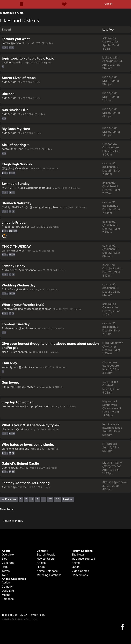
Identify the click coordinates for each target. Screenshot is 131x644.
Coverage (8, 563)
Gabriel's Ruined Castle (20, 463)
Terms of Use (9, 615)
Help (5, 567)
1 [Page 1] (21, 499)
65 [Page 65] (14, 173)
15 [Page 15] (13, 212)
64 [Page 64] (10, 173)
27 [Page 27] (14, 192)
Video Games (80, 571)
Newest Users (46, 559)
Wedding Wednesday (19, 285)
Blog (5, 559)
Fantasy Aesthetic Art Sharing (26, 483)
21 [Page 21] (10, 472)
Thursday (9, 363)
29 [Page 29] (10, 294)
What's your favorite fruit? (23, 305)
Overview (8, 554)
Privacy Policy (37, 615)
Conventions (80, 575)
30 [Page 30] (14, 294)
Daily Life (8, 591)
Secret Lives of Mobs (19, 78)
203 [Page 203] (15, 231)
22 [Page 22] (10, 255)
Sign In (108, 4)
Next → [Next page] (68, 499)
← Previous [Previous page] (9, 499)
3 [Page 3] (5, 47)
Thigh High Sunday (17, 164)
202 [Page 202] (11, 231)
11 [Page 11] (10, 47)
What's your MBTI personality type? (31, 425)
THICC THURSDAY (16, 246)
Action (6, 582)
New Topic (7, 509)
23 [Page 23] (14, 255)
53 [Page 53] (57, 499)
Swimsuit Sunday (16, 184)
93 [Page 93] (10, 434)
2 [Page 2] (3, 47)
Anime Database (47, 571)
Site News (78, 554)
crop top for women (18, 402)
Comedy (7, 587)
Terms (6, 571)
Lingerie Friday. (14, 223)
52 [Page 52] (50, 499)
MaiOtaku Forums (12, 13)
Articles (41, 563)
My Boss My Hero (16, 129)
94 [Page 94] (14, 434)
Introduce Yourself (83, 559)
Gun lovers (10, 382)
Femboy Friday (14, 266)
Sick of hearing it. (16, 145)
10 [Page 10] (10, 313)
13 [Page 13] (10, 274)
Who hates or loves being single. (28, 445)
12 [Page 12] (13, 47)
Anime (76, 563)
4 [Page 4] (37, 499)
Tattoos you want (16, 39)
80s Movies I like (15, 110)
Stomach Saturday (17, 203)
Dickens (8, 94)
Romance (8, 599)
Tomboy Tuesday (16, 324)
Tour (5, 575)
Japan (76, 567)
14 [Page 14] (10, 212)
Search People (46, 554)
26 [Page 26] (10, 192)
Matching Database (49, 575)
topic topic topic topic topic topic (28, 58)
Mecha (6, 595)
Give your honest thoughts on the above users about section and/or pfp (50, 346)
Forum (41, 567)
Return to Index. (13, 521)
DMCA (23, 615)
